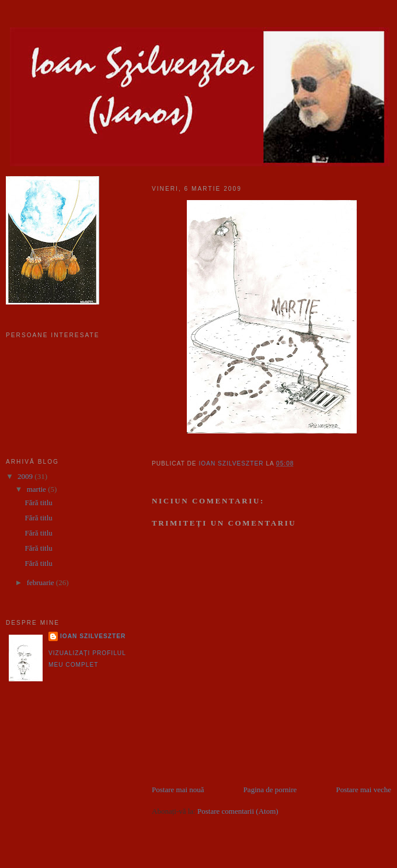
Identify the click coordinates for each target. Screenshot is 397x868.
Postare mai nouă (178, 790)
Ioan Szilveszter (93, 636)
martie (37, 489)
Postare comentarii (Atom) (238, 811)
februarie (41, 582)
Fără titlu (38, 503)
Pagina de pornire (270, 790)
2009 (26, 476)
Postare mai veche (363, 790)
